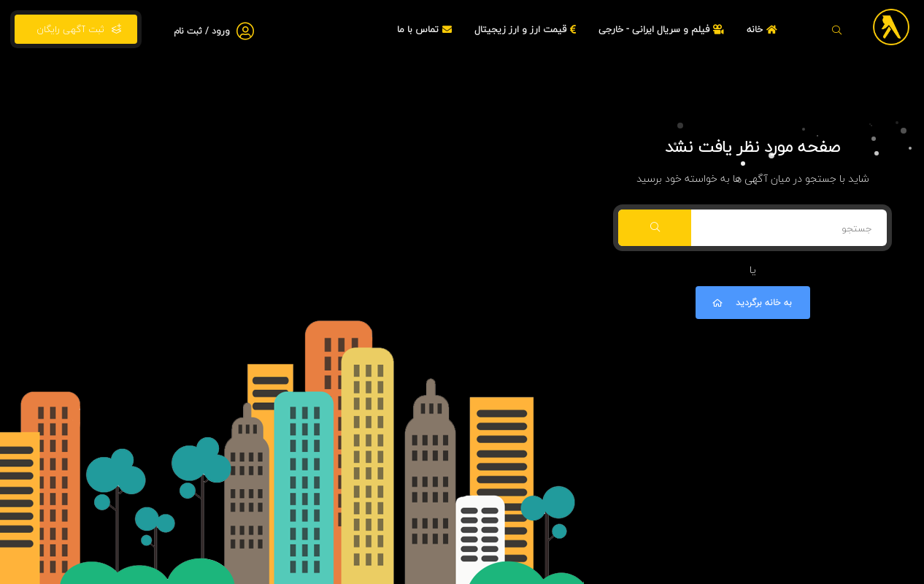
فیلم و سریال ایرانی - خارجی (663, 29)
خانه (764, 29)
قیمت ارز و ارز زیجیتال (527, 29)
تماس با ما (426, 29)
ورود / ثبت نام (202, 31)
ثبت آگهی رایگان (76, 29)
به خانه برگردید (751, 303)
